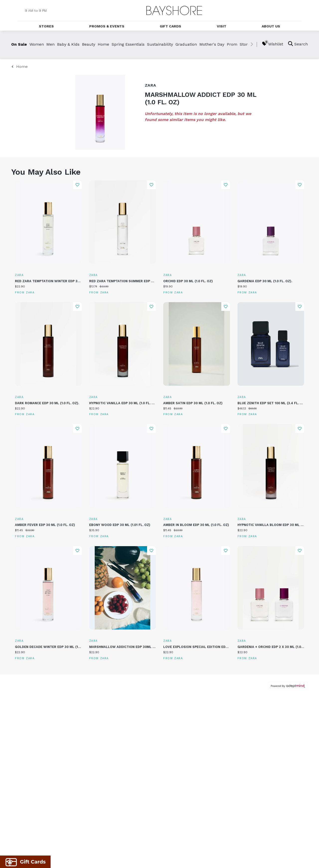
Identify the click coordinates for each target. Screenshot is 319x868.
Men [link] (50, 44)
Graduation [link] (186, 44)
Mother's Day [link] (212, 44)
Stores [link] (246, 44)
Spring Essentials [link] (128, 44)
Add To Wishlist (77, 185)
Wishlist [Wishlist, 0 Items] (273, 44)
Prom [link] (232, 44)
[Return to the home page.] (174, 10)
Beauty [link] (89, 44)
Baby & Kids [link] (68, 44)
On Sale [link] (19, 44)
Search (298, 44)
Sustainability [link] (160, 44)
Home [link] (103, 44)
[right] (252, 44)
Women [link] (37, 44)
